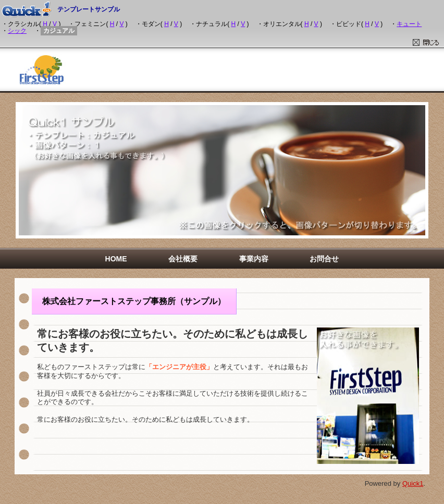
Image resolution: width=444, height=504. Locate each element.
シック (17, 31)
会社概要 (183, 259)
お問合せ (324, 259)
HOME (116, 259)
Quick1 (413, 483)
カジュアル (59, 31)
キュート (409, 24)
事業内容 (254, 259)
